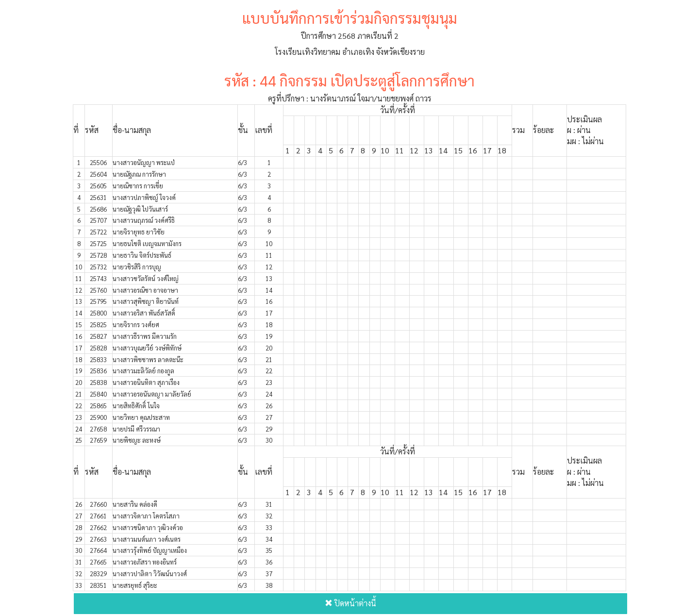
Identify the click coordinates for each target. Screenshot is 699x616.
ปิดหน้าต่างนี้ (350, 603)
